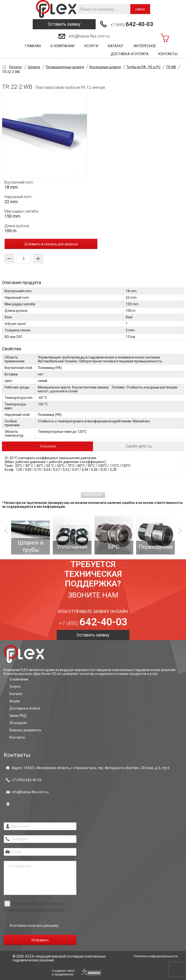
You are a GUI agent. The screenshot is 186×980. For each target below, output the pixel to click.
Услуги (91, 46)
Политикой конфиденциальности (34, 910)
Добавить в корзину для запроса (51, 244)
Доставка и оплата (130, 54)
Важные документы (25, 730)
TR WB (171, 67)
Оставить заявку (64, 24)
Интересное (145, 46)
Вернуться (93, 495)
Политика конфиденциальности (156, 956)
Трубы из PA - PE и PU (143, 67)
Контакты (168, 54)
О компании (62, 46)
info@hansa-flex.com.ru (89, 36)
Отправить (40, 940)
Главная (33, 46)
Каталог (116, 46)
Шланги (34, 67)
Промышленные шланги (65, 67)
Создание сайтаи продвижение (63, 973)
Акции (15, 701)
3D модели (18, 723)
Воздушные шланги (105, 67)
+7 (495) (132, 24)
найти (140, 9)
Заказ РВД (18, 716)
